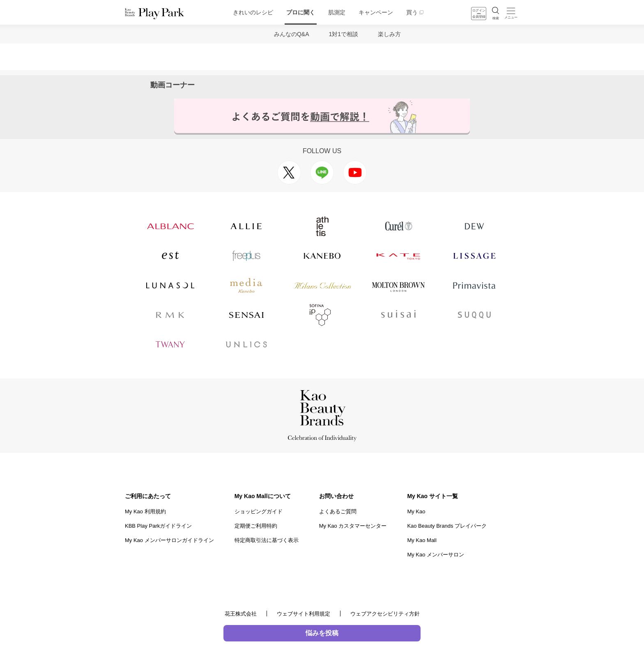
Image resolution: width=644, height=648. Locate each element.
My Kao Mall (422, 540)
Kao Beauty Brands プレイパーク (447, 526)
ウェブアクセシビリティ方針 (385, 614)
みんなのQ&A (292, 34)
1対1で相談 (344, 34)
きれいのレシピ (253, 12)
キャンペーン (376, 12)
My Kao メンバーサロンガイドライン (169, 540)
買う (412, 12)
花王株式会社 (241, 614)
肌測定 (337, 12)
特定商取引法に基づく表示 (267, 540)
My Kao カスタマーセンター (353, 526)
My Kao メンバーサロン (436, 555)
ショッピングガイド (259, 511)
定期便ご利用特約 (256, 526)
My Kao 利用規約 (145, 511)
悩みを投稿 (322, 633)
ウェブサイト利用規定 (304, 614)
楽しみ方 (389, 34)
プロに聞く (301, 12)
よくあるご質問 (338, 511)
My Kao (416, 511)
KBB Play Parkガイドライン (158, 526)
